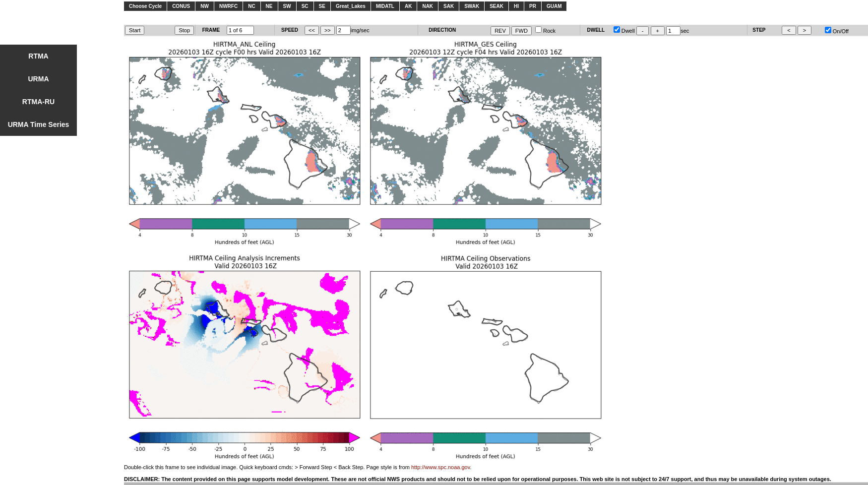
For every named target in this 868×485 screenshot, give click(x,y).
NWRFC (228, 6)
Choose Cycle (145, 6)
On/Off (837, 31)
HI (516, 6)
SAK (449, 6)
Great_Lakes (351, 6)
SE (322, 6)
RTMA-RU (38, 102)
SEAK (496, 6)
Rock (545, 31)
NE (269, 6)
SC (305, 6)
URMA (39, 79)
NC (251, 6)
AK (408, 6)
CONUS (181, 6)
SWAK (472, 6)
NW (205, 6)
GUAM (554, 6)
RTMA (38, 56)
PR (533, 6)
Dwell (624, 31)
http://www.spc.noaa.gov (440, 467)
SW (287, 6)
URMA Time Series (39, 124)
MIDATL (385, 6)
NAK (428, 6)
